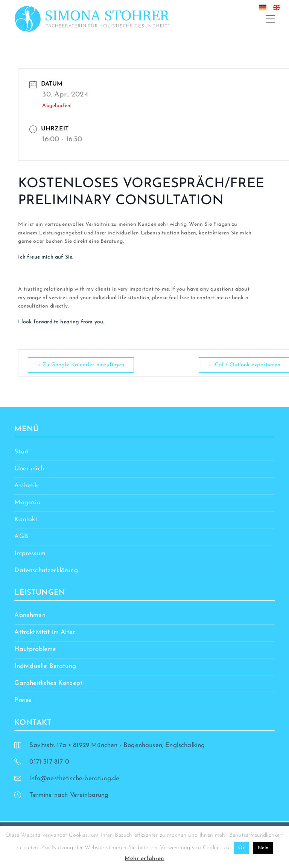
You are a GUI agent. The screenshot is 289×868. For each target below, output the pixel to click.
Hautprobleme (35, 650)
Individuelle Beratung (45, 667)
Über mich (29, 469)
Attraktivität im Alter (45, 633)
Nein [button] (263, 848)
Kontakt (26, 520)
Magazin (27, 503)
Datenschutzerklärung (46, 570)
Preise (23, 700)
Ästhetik (26, 486)
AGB (21, 537)
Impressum (30, 553)
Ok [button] (241, 848)
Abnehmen (30, 616)
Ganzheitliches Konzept (48, 684)
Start (22, 452)
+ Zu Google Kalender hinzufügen (82, 365)
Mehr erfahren (144, 859)
